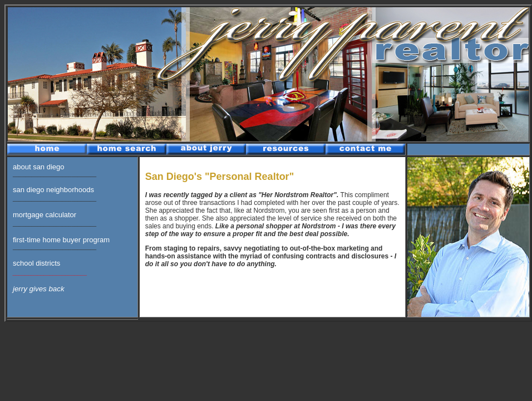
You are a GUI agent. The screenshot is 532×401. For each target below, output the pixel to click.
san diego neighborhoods (53, 190)
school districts (36, 263)
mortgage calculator (45, 215)
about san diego (39, 167)
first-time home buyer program (61, 240)
